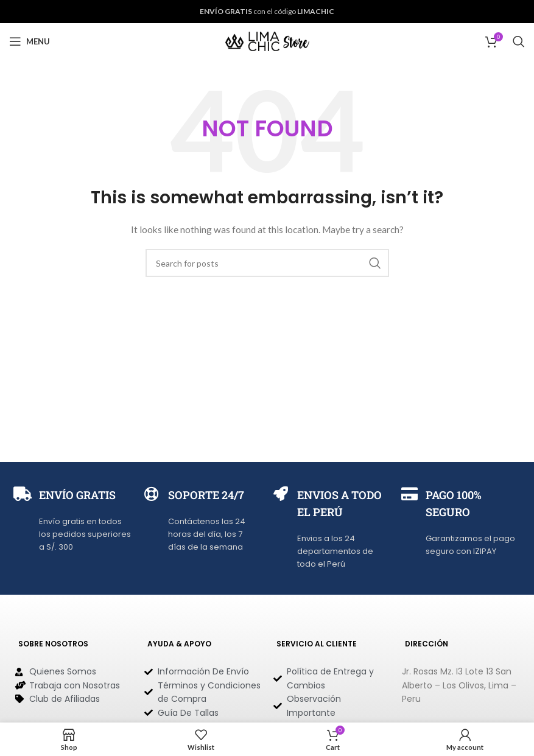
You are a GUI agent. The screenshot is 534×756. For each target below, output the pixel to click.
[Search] (519, 41)
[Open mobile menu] (30, 41)
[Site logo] (267, 40)
